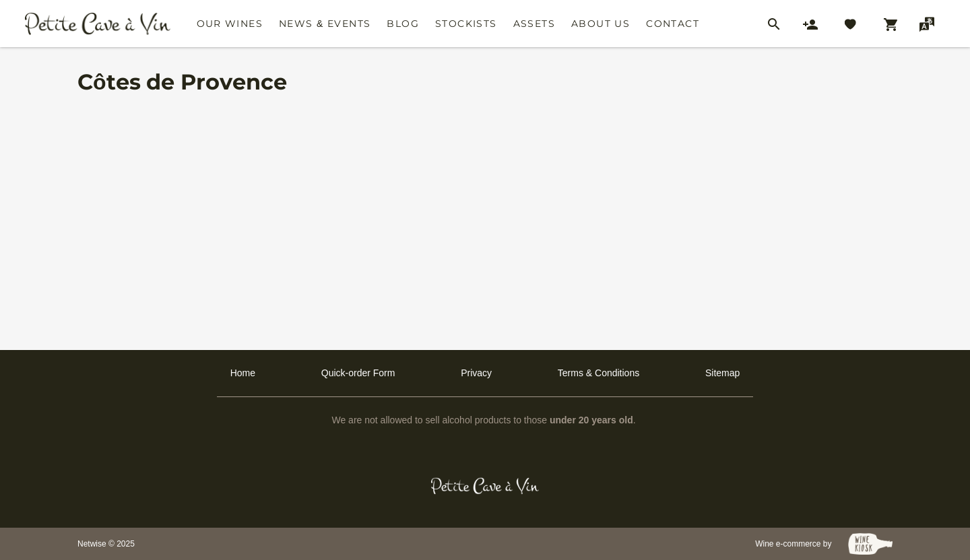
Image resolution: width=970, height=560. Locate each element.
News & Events (325, 24)
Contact (673, 24)
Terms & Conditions (599, 373)
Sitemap (722, 373)
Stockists (466, 24)
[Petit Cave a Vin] (485, 486)
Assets (534, 24)
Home (243, 373)
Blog (403, 24)
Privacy (476, 373)
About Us (601, 24)
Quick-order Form (358, 373)
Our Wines (230, 24)
